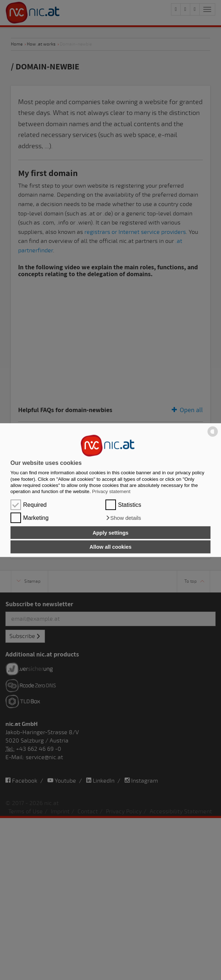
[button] (123, 518)
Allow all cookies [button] (110, 547)
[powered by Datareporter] (213, 436)
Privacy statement (111, 491)
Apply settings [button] (110, 532)
